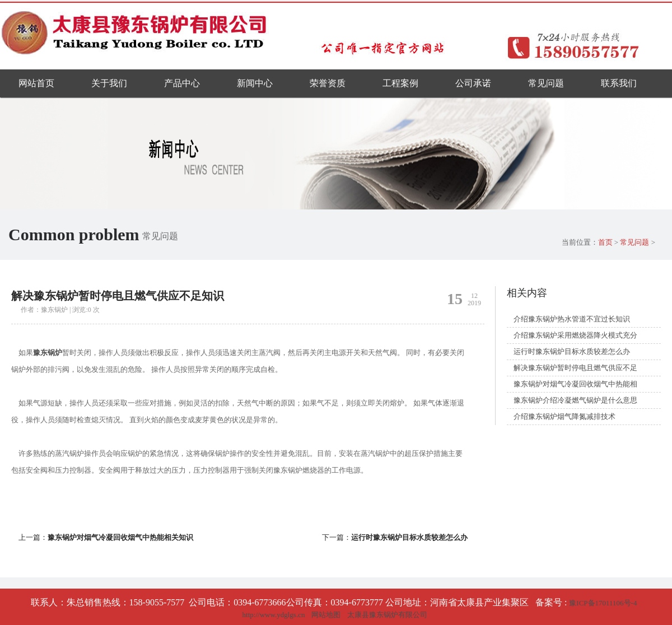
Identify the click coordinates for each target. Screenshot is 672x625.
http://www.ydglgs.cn (274, 615)
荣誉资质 (328, 83)
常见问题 (546, 83)
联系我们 (619, 83)
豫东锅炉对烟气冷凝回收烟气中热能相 (575, 384)
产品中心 (182, 83)
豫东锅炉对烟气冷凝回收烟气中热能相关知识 (120, 537)
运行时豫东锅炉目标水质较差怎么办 (409, 537)
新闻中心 (255, 83)
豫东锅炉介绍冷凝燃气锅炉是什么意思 (575, 400)
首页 (605, 242)
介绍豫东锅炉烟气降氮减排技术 (564, 416)
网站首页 (36, 83)
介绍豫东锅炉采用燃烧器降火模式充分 (575, 335)
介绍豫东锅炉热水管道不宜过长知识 (572, 319)
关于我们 (109, 83)
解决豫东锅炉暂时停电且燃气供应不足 (575, 368)
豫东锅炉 (48, 353)
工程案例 (400, 83)
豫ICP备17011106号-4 (603, 603)
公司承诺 (473, 83)
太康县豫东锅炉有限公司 (387, 615)
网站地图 (326, 615)
